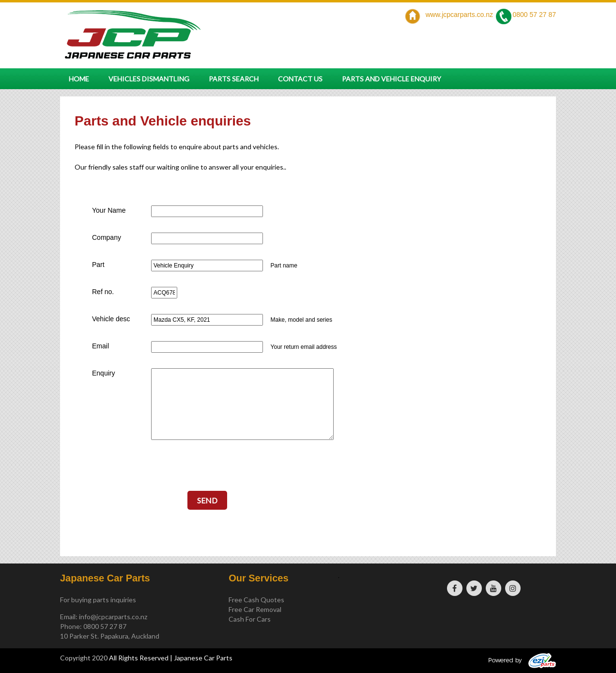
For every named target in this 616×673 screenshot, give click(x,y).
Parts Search (234, 79)
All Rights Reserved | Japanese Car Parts (171, 658)
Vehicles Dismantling (149, 79)
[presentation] (207, 470)
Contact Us (300, 79)
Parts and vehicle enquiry (392, 79)
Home (79, 79)
